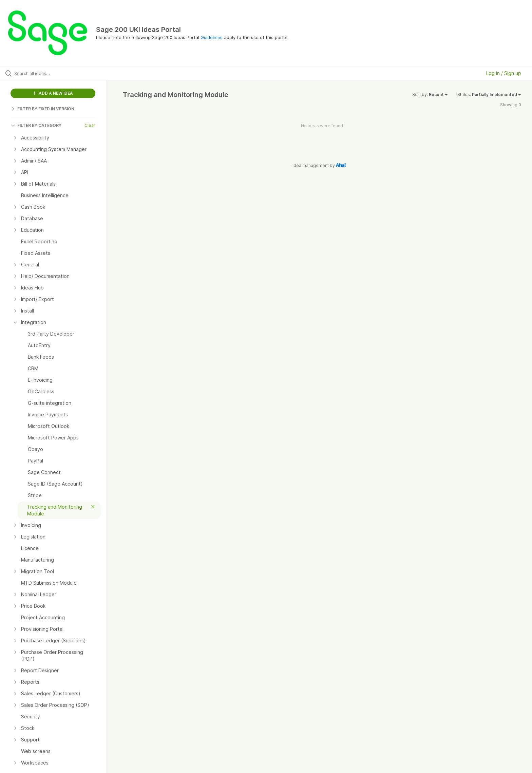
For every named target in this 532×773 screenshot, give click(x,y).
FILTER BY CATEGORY (36, 125)
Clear (90, 125)
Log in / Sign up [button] (504, 73)
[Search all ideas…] (62, 73)
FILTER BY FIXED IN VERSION (43, 109)
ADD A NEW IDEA (53, 93)
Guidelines (212, 37)
